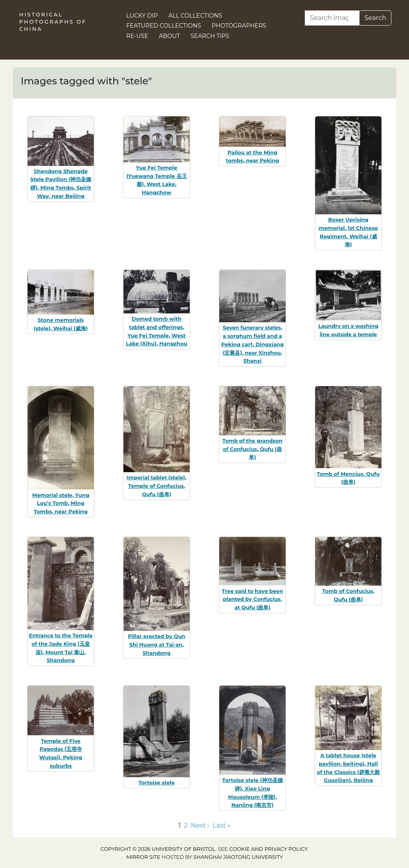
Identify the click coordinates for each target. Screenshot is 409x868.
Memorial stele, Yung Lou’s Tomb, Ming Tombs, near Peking (61, 503)
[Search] (332, 18)
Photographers (239, 26)
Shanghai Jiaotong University (238, 857)
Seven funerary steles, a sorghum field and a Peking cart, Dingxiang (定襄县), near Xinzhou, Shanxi (253, 344)
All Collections (196, 16)
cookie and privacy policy (268, 849)
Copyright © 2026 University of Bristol (158, 849)
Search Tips (210, 36)
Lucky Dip (142, 16)
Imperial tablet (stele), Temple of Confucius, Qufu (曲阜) (156, 486)
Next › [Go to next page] (200, 825)
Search (375, 18)
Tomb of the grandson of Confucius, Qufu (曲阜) (253, 449)
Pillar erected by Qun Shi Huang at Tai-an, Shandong (157, 645)
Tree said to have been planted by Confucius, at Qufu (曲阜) (252, 599)
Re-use (137, 36)
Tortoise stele (157, 782)
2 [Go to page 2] (186, 825)
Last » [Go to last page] (221, 825)
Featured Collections (164, 26)
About (170, 36)
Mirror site (143, 857)
